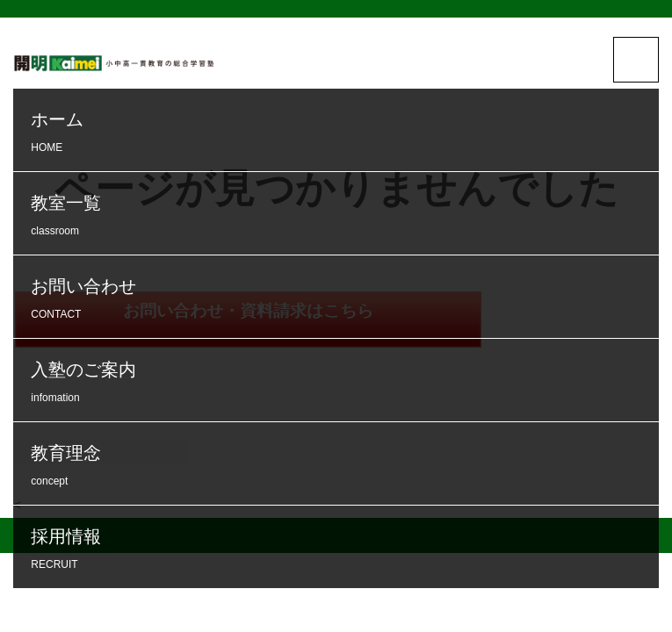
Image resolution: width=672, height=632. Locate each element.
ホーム (340, 134)
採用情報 (340, 551)
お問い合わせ (340, 301)
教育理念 (340, 467)
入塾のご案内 (340, 384)
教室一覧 (340, 217)
